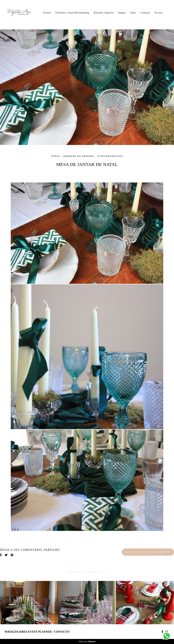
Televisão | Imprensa (103, 13)
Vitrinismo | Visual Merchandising (72, 13)
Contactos (145, 13)
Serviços (159, 13)
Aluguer (122, 13)
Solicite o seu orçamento (148, 552)
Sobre (133, 13)
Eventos (47, 13)
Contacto (62, 632)
